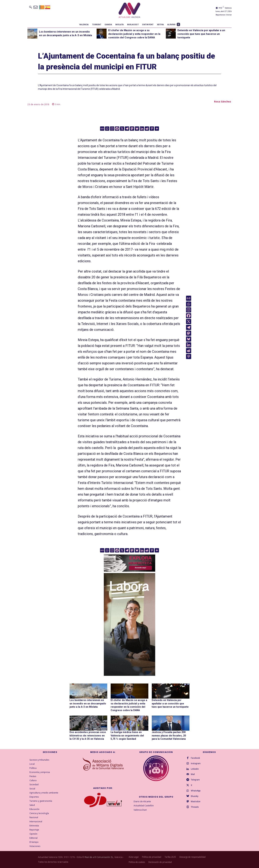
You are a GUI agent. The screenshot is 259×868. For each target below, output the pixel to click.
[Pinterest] (152, 129)
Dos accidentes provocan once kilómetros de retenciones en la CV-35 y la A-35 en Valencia (88, 735)
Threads (195, 807)
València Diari (140, 810)
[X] (122, 129)
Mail (193, 774)
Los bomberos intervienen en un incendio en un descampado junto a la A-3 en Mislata (88, 703)
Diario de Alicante (142, 801)
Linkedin (195, 769)
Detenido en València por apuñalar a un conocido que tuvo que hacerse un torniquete (201, 34)
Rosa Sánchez (223, 101)
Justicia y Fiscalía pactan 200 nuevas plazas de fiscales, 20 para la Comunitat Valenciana (168, 735)
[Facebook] (117, 129)
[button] (30, 7)
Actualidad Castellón (144, 806)
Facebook (195, 758)
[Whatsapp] (107, 129)
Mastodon (196, 802)
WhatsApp (196, 791)
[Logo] (129, 11)
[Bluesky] (137, 129)
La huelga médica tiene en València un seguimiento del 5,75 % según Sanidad (129, 735)
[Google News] (102, 129)
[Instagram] (112, 129)
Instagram (196, 764)
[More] (157, 129)
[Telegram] (127, 129)
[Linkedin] (142, 129)
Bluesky (195, 796)
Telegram (195, 780)
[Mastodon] (132, 129)
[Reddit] (147, 129)
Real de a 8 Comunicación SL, (99, 857)
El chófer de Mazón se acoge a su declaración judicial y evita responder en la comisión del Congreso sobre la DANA (134, 34)
